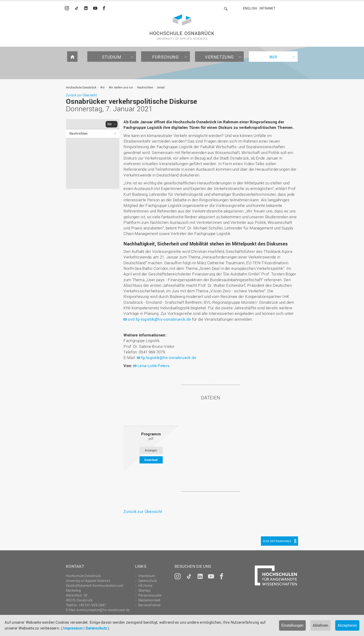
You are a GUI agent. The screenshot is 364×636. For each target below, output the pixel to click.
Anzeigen (151, 450)
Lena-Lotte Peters (153, 366)
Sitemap (144, 590)
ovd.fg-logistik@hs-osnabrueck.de (159, 319)
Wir (273, 57)
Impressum (73, 628)
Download (151, 460)
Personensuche (150, 595)
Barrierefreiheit (149, 605)
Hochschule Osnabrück (81, 87)
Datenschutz (96, 628)
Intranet (267, 8)
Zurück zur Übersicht (81, 95)
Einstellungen (292, 625)
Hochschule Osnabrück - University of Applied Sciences (182, 27)
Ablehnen (320, 625)
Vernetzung (219, 57)
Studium (112, 57)
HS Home (145, 585)
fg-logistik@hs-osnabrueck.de (169, 357)
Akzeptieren (347, 625)
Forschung (165, 57)
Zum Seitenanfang (277, 541)
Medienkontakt (149, 600)
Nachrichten (145, 87)
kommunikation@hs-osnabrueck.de (103, 610)
